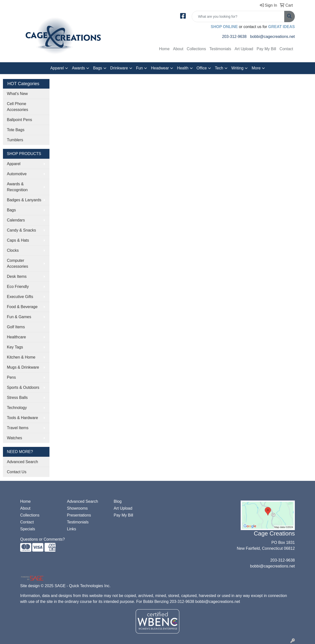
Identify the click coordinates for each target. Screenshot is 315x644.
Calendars (16, 220)
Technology (17, 408)
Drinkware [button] (119, 68)
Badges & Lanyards (24, 200)
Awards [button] (78, 68)
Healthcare (16, 337)
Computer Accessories (17, 263)
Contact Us (17, 472)
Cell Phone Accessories (17, 107)
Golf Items (16, 327)
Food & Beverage (22, 307)
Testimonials (220, 49)
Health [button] (183, 68)
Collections (196, 49)
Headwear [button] (160, 68)
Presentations (79, 515)
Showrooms (77, 508)
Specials (28, 529)
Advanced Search (22, 462)
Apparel (14, 164)
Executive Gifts (20, 297)
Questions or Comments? (42, 539)
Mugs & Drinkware (23, 367)
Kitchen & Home (21, 357)
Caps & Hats (18, 240)
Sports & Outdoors (23, 387)
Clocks (13, 250)
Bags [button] (97, 68)
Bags (11, 210)
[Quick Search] (238, 16)
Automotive (17, 174)
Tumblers (15, 140)
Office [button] (202, 68)
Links (71, 529)
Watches (15, 438)
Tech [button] (219, 68)
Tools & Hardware (22, 418)
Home (164, 49)
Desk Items (17, 276)
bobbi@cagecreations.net (272, 37)
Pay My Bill (266, 49)
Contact (286, 49)
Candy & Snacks (21, 230)
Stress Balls (17, 398)
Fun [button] (140, 68)
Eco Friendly (18, 287)
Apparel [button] (57, 68)
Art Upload (244, 49)
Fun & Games (19, 317)
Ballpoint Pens (19, 120)
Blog (118, 501)
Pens (11, 377)
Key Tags (15, 347)
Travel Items (18, 428)
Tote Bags (16, 130)
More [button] (256, 68)
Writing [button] (237, 68)
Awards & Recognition (17, 187)
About (178, 49)
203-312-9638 (234, 37)
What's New (17, 94)
